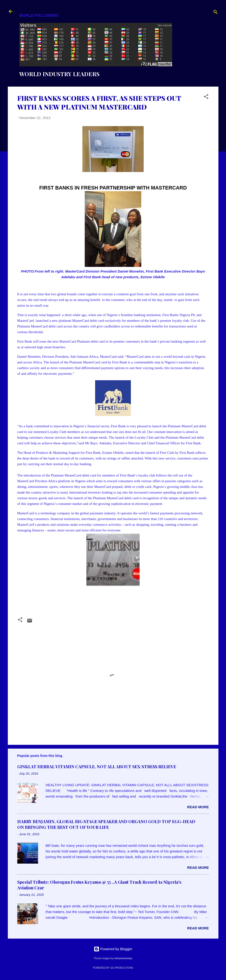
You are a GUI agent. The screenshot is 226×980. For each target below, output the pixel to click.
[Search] (216, 13)
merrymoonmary (123, 958)
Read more (198, 807)
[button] (206, 97)
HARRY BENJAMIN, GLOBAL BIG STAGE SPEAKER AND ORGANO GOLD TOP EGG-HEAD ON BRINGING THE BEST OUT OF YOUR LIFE (106, 824)
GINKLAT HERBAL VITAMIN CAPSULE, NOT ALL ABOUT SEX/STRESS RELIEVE (97, 767)
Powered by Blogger (113, 949)
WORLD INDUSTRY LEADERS (59, 74)
